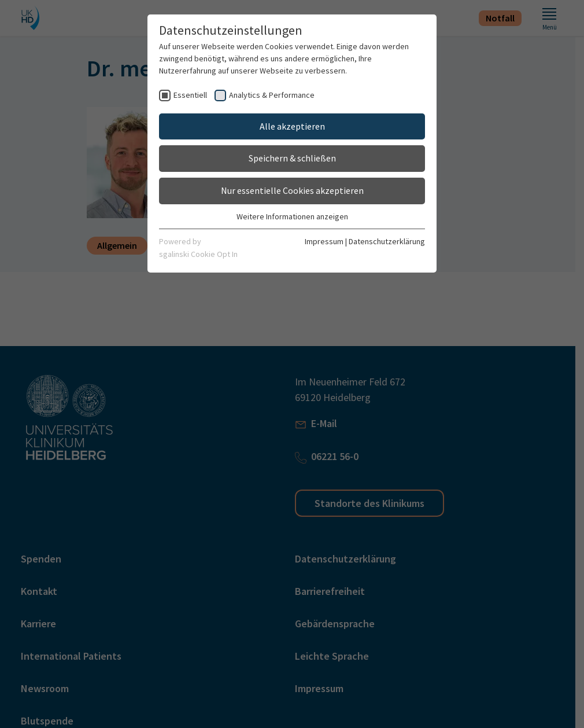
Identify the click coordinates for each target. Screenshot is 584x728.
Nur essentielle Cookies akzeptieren (292, 190)
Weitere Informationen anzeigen (292, 216)
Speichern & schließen (292, 158)
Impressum (324, 241)
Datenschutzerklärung (387, 241)
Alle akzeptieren (292, 126)
